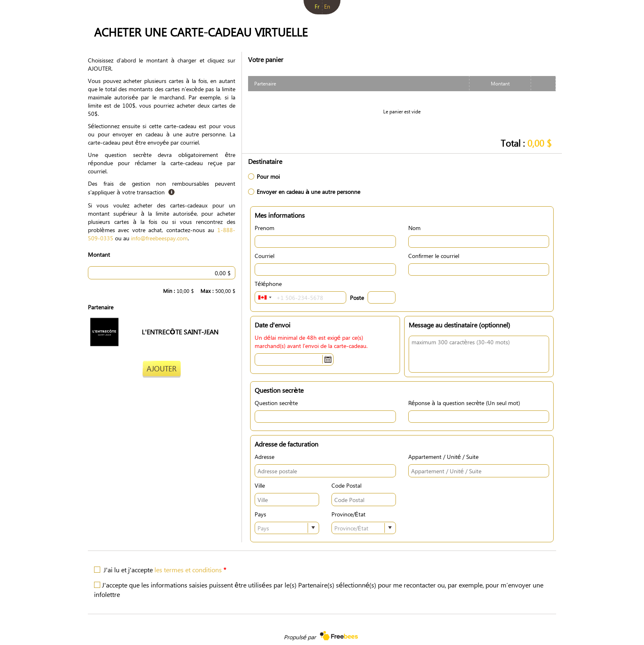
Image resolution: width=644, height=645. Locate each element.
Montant (99, 254)
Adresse (264, 456)
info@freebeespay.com (159, 238)
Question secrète (276, 403)
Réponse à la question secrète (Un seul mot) (464, 403)
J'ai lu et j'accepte (165, 570)
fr (317, 6)
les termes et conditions (188, 570)
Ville (260, 485)
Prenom (264, 228)
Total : (526, 143)
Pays (260, 514)
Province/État (348, 514)
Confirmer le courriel (434, 256)
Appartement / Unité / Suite (444, 456)
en (327, 6)
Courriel (264, 256)
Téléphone (268, 283)
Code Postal (346, 485)
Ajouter (162, 368)
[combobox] (264, 297)
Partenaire (101, 307)
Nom (414, 228)
